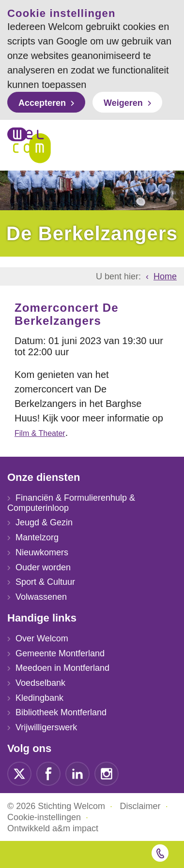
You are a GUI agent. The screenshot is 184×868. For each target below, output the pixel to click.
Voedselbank (40, 683)
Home (165, 276)
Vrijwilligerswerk (46, 727)
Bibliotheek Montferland (61, 712)
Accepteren (42, 103)
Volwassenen (41, 597)
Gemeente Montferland (60, 653)
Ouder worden (43, 567)
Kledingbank (39, 698)
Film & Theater (40, 433)
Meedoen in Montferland (62, 668)
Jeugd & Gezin (44, 522)
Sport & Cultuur (45, 582)
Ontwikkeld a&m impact (53, 828)
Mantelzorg (37, 537)
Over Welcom (42, 638)
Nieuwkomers (42, 552)
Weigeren (123, 103)
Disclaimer (140, 806)
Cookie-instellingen (44, 817)
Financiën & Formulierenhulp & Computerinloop (71, 503)
